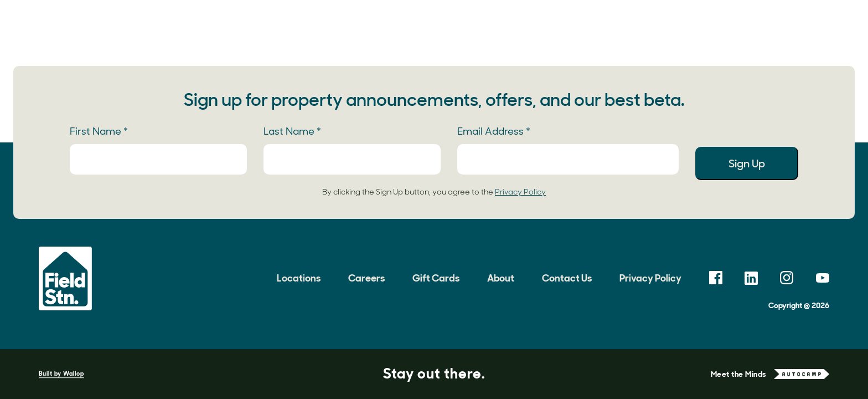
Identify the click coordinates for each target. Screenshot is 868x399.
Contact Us (567, 278)
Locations (263, 30)
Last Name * (292, 131)
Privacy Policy (650, 278)
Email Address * (494, 131)
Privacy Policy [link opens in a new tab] (520, 192)
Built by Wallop (61, 374)
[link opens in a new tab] (716, 278)
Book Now (811, 30)
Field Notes (476, 30)
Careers (366, 278)
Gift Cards (436, 278)
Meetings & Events (567, 30)
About (647, 30)
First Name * (99, 131)
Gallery (411, 30)
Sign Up (747, 163)
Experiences (342, 30)
